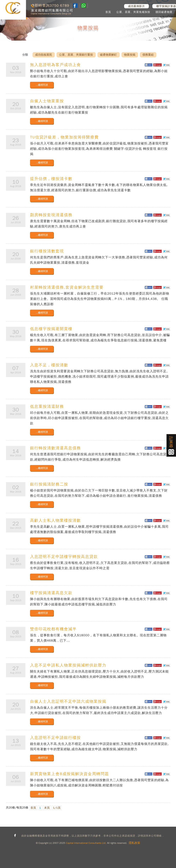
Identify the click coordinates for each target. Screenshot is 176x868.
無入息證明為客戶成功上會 (55, 65)
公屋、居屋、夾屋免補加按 (133, 12)
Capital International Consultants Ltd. (86, 843)
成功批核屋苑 (44, 55)
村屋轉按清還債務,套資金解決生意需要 (67, 287)
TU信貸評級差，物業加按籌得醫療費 (64, 137)
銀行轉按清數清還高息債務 (55, 448)
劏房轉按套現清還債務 (51, 215)
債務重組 (148, 55)
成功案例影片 (136, 6)
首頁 (108, 12)
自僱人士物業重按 (47, 101)
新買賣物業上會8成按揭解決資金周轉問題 (69, 774)
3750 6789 (59, 6)
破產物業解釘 (109, 55)
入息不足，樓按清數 (49, 365)
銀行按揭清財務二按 (49, 484)
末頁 (47, 808)
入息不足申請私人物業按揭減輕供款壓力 (68, 665)
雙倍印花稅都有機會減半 (53, 629)
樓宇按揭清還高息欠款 (51, 593)
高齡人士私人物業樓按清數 (55, 520)
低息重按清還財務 (47, 407)
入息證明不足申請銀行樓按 (55, 738)
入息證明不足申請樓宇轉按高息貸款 (64, 557)
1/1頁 (57, 808)
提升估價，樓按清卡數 (51, 179)
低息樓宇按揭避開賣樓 (51, 329)
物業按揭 (130, 55)
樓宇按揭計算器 (166, 6)
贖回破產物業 (164, 12)
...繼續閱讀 (42, 85)
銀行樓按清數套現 (47, 251)
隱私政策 (135, 843)
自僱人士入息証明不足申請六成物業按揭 (68, 701)
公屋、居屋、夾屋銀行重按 (76, 55)
